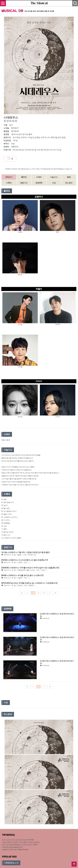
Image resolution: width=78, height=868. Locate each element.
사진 (54, 183)
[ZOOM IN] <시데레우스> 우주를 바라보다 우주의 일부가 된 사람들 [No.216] (30, 568)
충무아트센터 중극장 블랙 (22, 134)
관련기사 (24, 183)
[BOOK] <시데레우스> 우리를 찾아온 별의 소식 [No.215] (22, 575)
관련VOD (39, 183)
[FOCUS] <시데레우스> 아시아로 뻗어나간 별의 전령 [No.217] (25, 560)
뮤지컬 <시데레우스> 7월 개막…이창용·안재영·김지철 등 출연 (25, 552)
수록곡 (9, 183)
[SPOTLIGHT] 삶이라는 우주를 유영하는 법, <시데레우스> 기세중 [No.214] (29, 583)
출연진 (24, 177)
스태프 (39, 177)
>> (55, 593)
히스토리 (69, 183)
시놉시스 (54, 177)
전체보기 (9, 177)
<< (22, 593)
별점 (69, 177)
